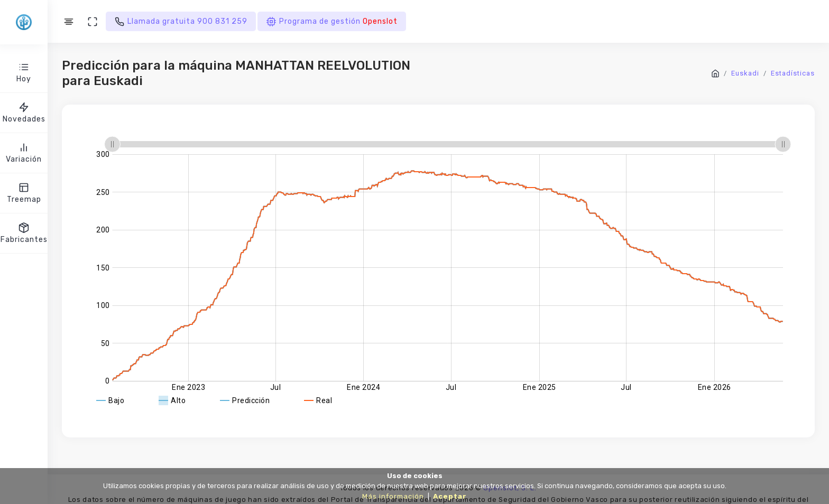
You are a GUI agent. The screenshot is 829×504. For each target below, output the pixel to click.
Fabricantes (24, 233)
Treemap (24, 193)
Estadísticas (793, 73)
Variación (24, 152)
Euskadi (745, 73)
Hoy (24, 72)
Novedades (24, 112)
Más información (393, 496)
